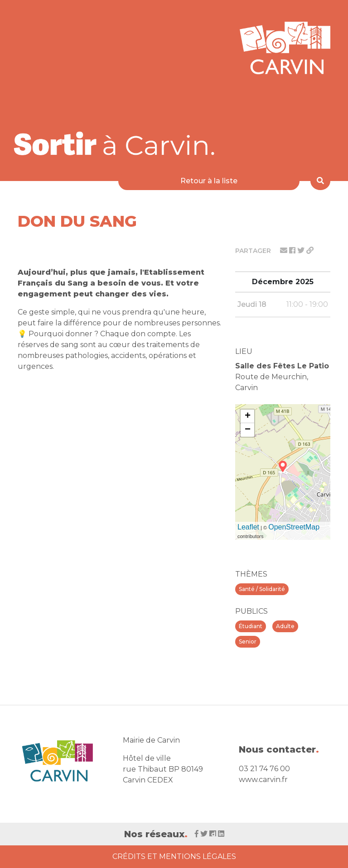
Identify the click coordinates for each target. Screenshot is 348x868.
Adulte (285, 626)
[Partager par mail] (285, 250)
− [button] (248, 430)
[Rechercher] (320, 181)
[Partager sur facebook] (293, 250)
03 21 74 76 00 (264, 769)
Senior (248, 641)
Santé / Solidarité (262, 589)
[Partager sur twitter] (302, 250)
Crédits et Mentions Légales (174, 856)
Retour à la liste (209, 181)
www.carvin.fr (263, 780)
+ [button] (248, 416)
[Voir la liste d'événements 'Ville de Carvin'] (117, 143)
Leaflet (248, 527)
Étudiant (251, 626)
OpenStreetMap (294, 527)
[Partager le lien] (310, 250)
